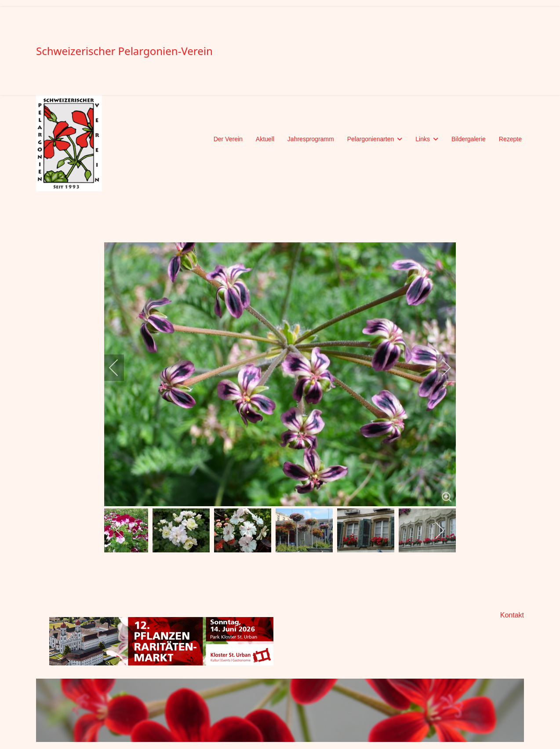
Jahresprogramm (311, 139)
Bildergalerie (469, 139)
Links (423, 139)
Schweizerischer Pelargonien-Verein (124, 51)
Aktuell (265, 139)
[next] (440, 368)
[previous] (120, 368)
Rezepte (510, 139)
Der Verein (228, 139)
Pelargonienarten (371, 139)
